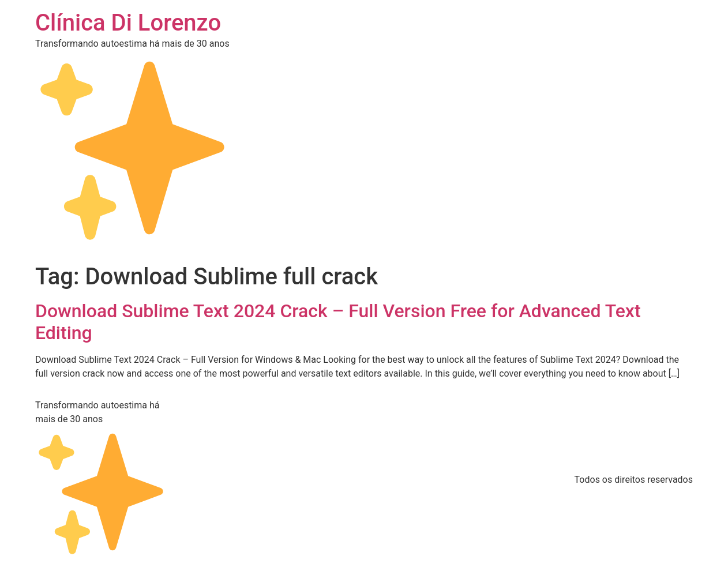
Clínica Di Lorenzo (128, 23)
